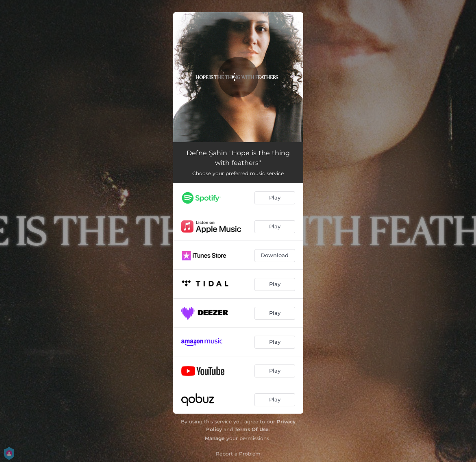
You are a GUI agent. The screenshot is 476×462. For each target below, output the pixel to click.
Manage (215, 438)
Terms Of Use (252, 429)
